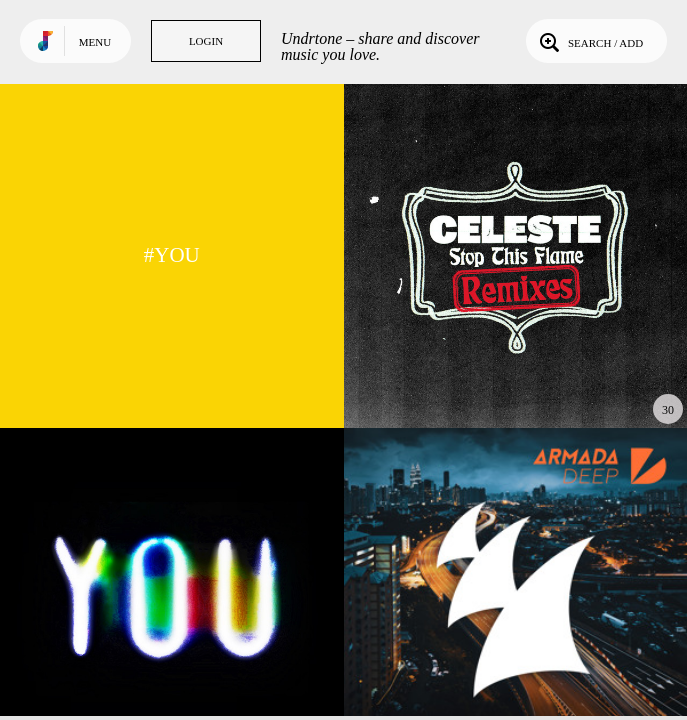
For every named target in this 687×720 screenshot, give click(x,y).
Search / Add (589, 41)
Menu (95, 42)
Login (206, 41)
